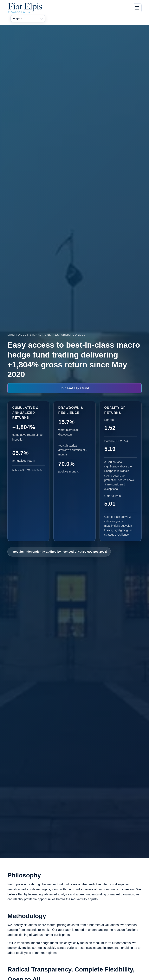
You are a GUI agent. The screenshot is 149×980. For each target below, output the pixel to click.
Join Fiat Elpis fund (75, 388)
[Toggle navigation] (137, 8)
